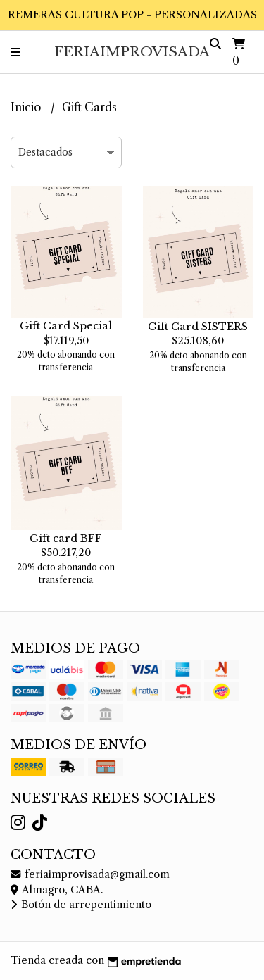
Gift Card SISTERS (198, 327)
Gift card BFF (66, 539)
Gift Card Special (66, 326)
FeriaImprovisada (132, 51)
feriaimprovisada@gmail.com (90, 874)
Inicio (27, 107)
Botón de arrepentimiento (81, 905)
